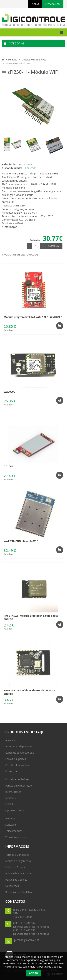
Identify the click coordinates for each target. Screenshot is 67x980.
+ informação (9, 227)
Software (11, 825)
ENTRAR (35, 4)
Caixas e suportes (16, 759)
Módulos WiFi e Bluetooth (34, 60)
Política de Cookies (16, 880)
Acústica (10, 740)
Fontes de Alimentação (19, 786)
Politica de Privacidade (18, 873)
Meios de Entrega (15, 867)
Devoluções (12, 886)
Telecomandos (14, 831)
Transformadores (15, 837)
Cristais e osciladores (18, 779)
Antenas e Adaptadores (19, 746)
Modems (10, 798)
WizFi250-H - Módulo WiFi (18, 63)
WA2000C (9, 392)
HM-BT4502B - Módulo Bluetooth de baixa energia (29, 692)
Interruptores (13, 792)
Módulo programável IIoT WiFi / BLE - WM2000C (33, 317)
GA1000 (8, 466)
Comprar (54, 246)
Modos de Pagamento (18, 861)
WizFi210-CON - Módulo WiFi (21, 541)
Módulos (13, 60)
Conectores (12, 771)
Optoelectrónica (15, 810)
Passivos (10, 818)
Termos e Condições (17, 855)
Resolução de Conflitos (19, 892)
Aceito (33, 973)
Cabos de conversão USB (20, 753)
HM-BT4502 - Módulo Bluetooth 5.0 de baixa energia (31, 617)
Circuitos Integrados (17, 765)
